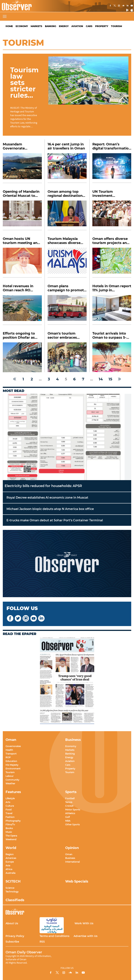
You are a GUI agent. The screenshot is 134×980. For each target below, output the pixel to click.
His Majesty (12, 765)
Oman (69, 854)
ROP (8, 757)
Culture (10, 806)
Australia (11, 873)
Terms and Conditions (54, 936)
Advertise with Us (85, 936)
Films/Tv (10, 824)
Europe (10, 862)
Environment (13, 769)
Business (70, 858)
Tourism (116, 26)
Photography (13, 821)
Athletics (70, 813)
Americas (11, 858)
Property (102, 26)
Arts (8, 802)
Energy (64, 26)
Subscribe (12, 942)
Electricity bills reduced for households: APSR (43, 486)
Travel (9, 813)
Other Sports (72, 824)
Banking (51, 26)
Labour (10, 776)
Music (9, 832)
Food (9, 810)
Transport (11, 754)
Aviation (77, 26)
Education (11, 761)
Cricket (69, 806)
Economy (22, 26)
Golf (67, 817)
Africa (9, 869)
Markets (36, 26)
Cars (89, 26)
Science (10, 888)
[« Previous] (15, 379)
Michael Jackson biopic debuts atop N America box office (50, 509)
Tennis (69, 802)
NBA (68, 821)
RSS (42, 942)
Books (9, 828)
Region (10, 854)
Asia (8, 865)
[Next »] (119, 379)
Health (9, 750)
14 (101, 379)
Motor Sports (73, 810)
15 (110, 379)
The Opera (11, 836)
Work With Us (84, 923)
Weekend (11, 839)
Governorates (13, 746)
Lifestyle (10, 798)
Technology (12, 892)
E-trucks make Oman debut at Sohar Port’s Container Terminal (55, 520)
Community (12, 780)
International (72, 862)
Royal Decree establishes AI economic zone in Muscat (47, 498)
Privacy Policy (15, 936)
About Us (12, 923)
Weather (10, 783)
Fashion (10, 817)
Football (70, 798)
